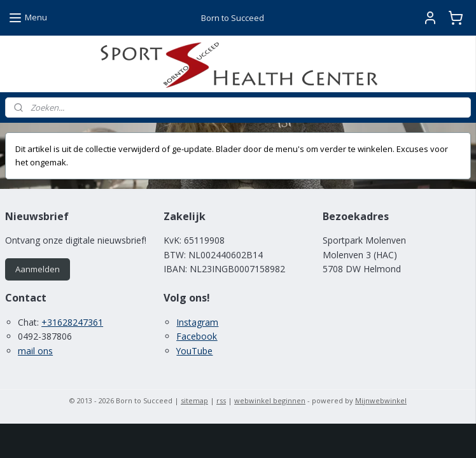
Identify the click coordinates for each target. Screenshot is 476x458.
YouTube (194, 351)
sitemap (194, 400)
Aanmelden (38, 269)
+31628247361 (72, 322)
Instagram (197, 322)
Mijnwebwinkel (381, 400)
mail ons (35, 351)
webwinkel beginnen (270, 400)
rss (221, 400)
